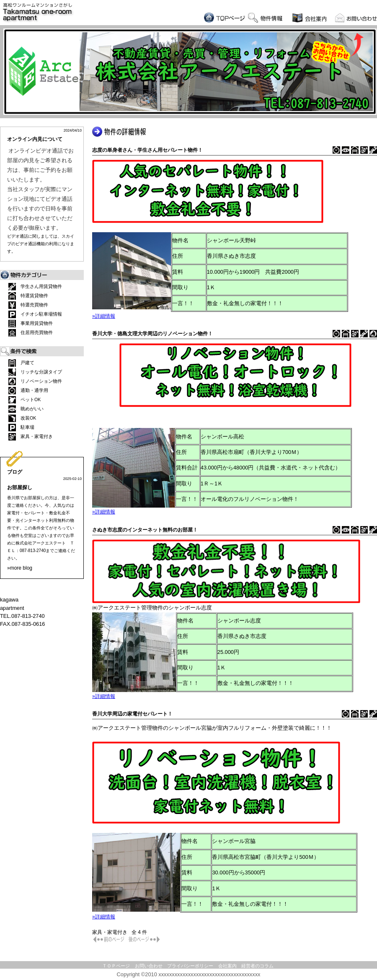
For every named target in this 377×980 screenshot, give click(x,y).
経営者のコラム (257, 966)
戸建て (21, 363)
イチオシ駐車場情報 (35, 314)
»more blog (20, 568)
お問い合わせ (149, 966)
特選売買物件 (28, 305)
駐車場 (21, 428)
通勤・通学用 (28, 391)
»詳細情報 (104, 316)
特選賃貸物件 (28, 296)
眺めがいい (26, 409)
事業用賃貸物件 (31, 324)
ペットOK (25, 400)
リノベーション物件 (35, 381)
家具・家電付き (31, 437)
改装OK (22, 418)
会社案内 (227, 966)
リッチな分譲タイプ (35, 372)
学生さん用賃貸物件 (35, 287)
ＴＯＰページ (116, 966)
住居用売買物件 (31, 333)
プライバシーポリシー (190, 966)
